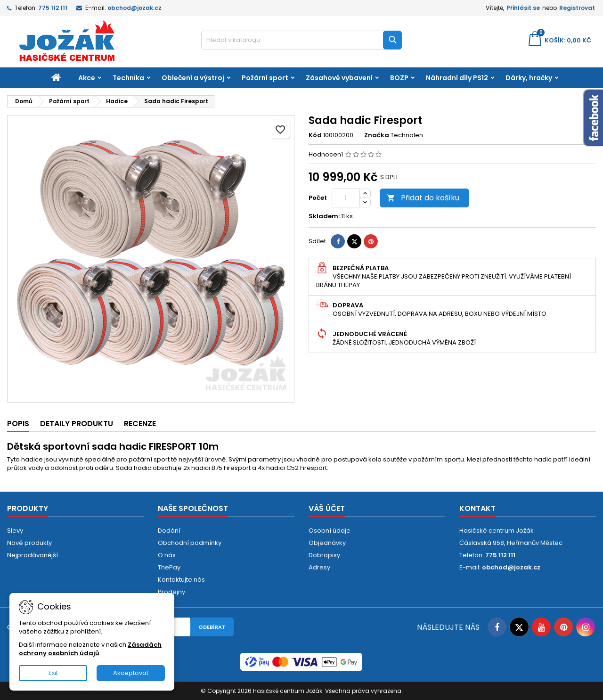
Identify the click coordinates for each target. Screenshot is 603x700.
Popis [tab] (18, 424)
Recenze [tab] (140, 424)
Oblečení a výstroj (193, 78)
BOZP (399, 78)
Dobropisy (324, 555)
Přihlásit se (523, 8)
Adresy (319, 567)
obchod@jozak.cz (134, 8)
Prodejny (171, 592)
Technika (128, 78)
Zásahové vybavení (339, 78)
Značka (377, 135)
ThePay (169, 567)
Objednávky (327, 543)
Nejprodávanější (33, 555)
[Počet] (346, 198)
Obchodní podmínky (190, 543)
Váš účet (327, 508)
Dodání (169, 531)
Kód (315, 135)
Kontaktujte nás (181, 580)
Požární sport (265, 78)
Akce (87, 78)
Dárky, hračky (529, 78)
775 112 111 (53, 8)
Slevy (15, 531)
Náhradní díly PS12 (457, 78)
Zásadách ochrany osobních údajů (90, 649)
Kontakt (477, 508)
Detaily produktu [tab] (77, 424)
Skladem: (324, 216)
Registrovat (577, 8)
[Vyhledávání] (302, 40)
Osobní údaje (330, 531)
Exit (53, 673)
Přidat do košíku (423, 198)
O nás (167, 555)
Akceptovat (131, 673)
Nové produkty (29, 543)
